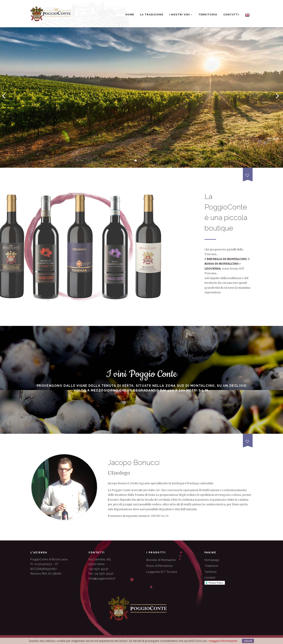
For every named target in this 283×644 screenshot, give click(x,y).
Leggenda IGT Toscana (162, 572)
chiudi (248, 641)
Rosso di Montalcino (160, 566)
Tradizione (211, 566)
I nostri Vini (181, 15)
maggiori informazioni (223, 641)
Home (130, 15)
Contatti (231, 15)
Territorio (208, 15)
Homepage (212, 560)
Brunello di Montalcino (161, 560)
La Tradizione (152, 15)
